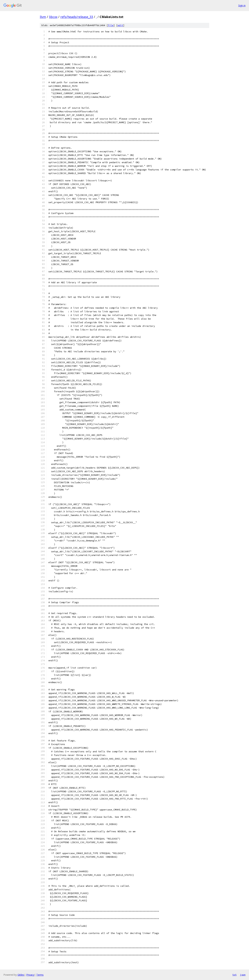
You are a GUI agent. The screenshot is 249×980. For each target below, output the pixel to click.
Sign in (242, 5)
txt (234, 975)
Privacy (30, 975)
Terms (40, 975)
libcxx (53, 17)
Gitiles (21, 975)
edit (120, 25)
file (111, 25)
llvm (43, 17)
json (243, 975)
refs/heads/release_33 (77, 17)
